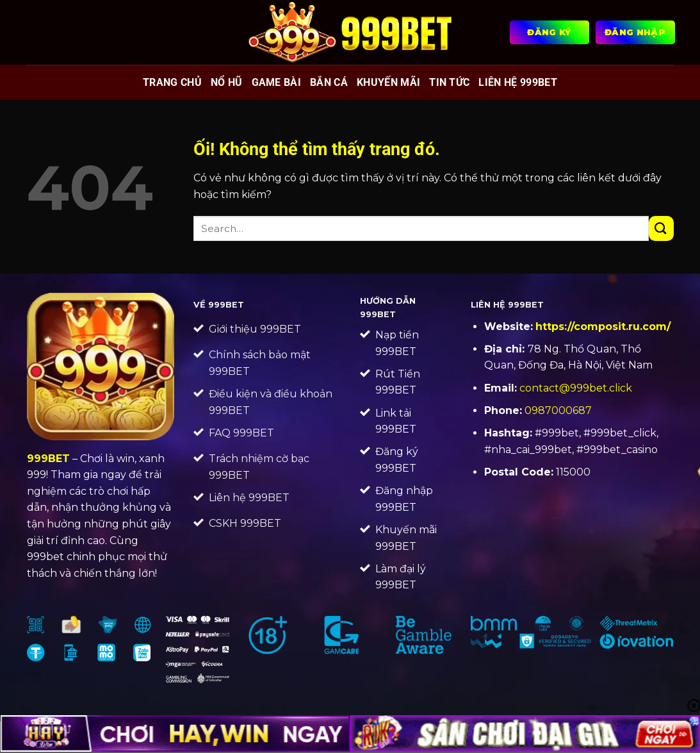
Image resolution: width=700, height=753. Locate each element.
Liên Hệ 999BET (517, 82)
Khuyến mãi (388, 82)
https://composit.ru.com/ (603, 327)
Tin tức (449, 82)
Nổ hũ (227, 82)
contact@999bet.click (576, 388)
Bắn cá (329, 82)
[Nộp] (661, 228)
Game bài (277, 82)
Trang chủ (172, 82)
